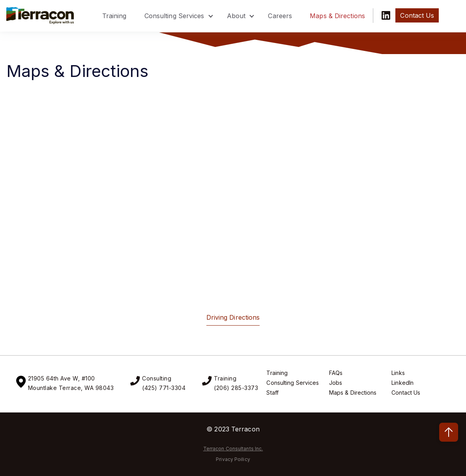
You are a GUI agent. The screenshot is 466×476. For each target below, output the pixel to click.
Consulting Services (174, 16)
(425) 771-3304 (164, 388)
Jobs (336, 383)
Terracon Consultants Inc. (233, 449)
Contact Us (406, 393)
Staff (272, 393)
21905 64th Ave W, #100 (62, 378)
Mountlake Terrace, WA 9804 (69, 388)
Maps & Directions (337, 16)
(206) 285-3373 (236, 388)
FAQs (336, 373)
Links (398, 373)
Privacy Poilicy (233, 459)
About (236, 16)
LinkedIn (402, 383)
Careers (280, 16)
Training (114, 16)
